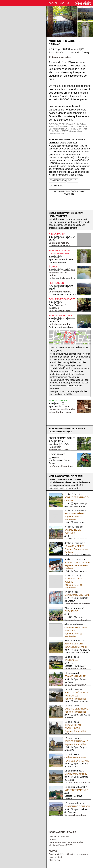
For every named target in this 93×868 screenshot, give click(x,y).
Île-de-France (57, 454)
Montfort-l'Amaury (76, 790)
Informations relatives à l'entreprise (66, 842)
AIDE (62, 3)
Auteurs (53, 839)
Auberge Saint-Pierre (77, 562)
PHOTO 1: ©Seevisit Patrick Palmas (64, 126)
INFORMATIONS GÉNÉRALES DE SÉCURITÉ (69, 193)
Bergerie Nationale (76, 741)
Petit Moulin (56, 283)
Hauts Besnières (75, 514)
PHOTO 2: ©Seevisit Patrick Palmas (68, 128)
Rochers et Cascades (62, 299)
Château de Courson (77, 806)
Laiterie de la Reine (76, 709)
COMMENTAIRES (58, 180)
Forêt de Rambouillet (62, 438)
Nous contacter (56, 857)
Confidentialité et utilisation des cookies (68, 854)
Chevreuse (71, 611)
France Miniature (75, 676)
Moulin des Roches (60, 315)
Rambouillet (72, 660)
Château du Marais (76, 774)
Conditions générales (59, 837)
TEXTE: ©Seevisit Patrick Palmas (72, 124)
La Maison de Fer (75, 546)
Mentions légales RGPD (61, 845)
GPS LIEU (73, 180)
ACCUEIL (53, 3)
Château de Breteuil (77, 595)
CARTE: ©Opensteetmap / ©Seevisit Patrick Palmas (66, 132)
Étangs (53, 267)
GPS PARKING (56, 186)
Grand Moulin (57, 234)
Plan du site (55, 860)
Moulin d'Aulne (58, 401)
